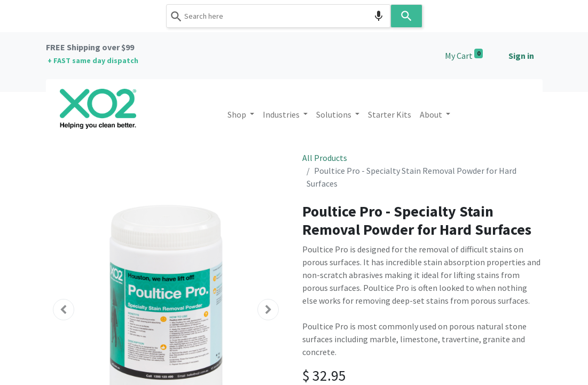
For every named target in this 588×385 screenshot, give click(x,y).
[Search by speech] (379, 16)
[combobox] (278, 16)
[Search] (406, 16)
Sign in (521, 56)
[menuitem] (390, 114)
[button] (64, 310)
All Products (325, 158)
